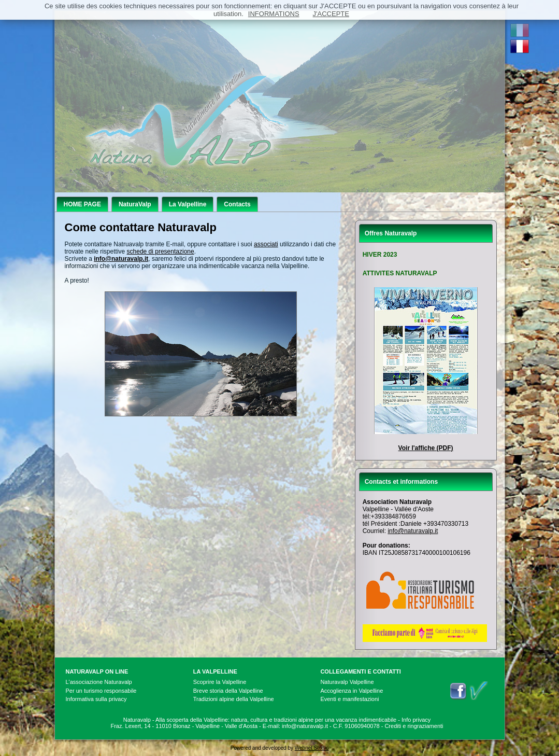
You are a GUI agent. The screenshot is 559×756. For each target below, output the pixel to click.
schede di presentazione (161, 251)
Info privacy (416, 720)
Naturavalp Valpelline (347, 682)
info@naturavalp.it (413, 531)
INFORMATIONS (274, 14)
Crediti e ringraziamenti (414, 726)
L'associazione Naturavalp (99, 682)
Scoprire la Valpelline (220, 682)
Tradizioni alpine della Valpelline (234, 699)
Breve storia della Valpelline (228, 691)
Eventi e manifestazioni (349, 699)
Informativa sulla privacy (96, 699)
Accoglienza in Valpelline (352, 691)
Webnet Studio (312, 748)
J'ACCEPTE (331, 14)
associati (266, 244)
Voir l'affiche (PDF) (426, 448)
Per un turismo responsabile (101, 691)
